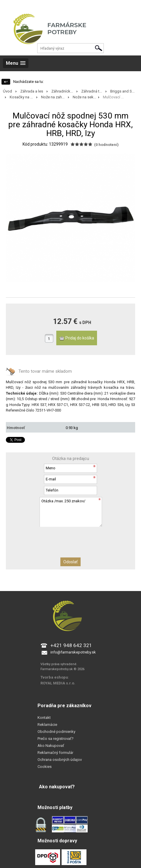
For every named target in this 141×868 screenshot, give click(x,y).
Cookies (45, 767)
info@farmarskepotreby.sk (73, 652)
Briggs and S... (122, 91)
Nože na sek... (84, 97)
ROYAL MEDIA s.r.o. (58, 683)
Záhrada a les (32, 91)
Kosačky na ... (21, 97)
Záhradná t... (92, 91)
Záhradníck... (62, 91)
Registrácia (32, 6)
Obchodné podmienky (56, 732)
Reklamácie (47, 725)
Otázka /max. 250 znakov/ (71, 512)
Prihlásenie (9, 6)
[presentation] (71, 538)
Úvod (7, 91)
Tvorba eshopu (54, 677)
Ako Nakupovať (51, 746)
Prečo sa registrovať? (56, 739)
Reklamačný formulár (55, 753)
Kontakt (44, 718)
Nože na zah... (53, 97)
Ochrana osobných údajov (60, 760)
